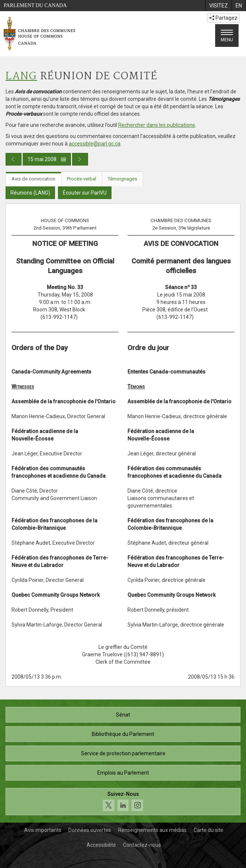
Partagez (223, 18)
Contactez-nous (142, 845)
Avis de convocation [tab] (33, 179)
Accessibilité (101, 845)
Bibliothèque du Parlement (123, 734)
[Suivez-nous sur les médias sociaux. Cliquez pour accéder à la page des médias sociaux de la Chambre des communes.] (123, 802)
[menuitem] (218, 6)
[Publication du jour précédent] (14, 159)
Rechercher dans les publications (157, 125)
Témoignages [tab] (122, 179)
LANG (21, 76)
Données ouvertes (90, 830)
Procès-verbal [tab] (82, 179)
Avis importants (43, 830)
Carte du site (208, 830)
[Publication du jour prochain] (80, 159)
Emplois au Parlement (123, 773)
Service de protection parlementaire (123, 753)
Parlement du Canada (35, 5)
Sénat (123, 715)
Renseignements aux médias (152, 830)
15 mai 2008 (47, 159)
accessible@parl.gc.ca (95, 144)
